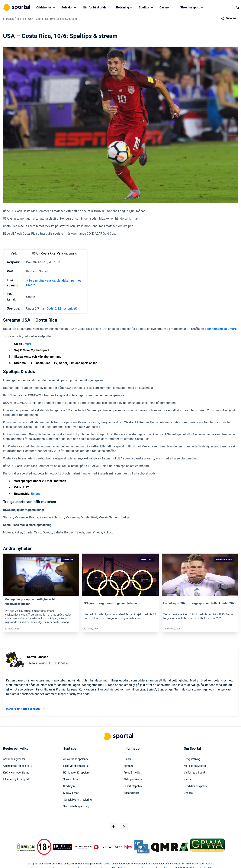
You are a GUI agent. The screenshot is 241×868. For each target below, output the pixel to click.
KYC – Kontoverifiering (16, 773)
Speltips (144, 8)
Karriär (188, 780)
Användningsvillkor (14, 759)
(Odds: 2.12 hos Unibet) (61, 309)
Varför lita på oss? (194, 773)
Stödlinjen (69, 786)
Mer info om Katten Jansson (26, 709)
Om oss (188, 793)
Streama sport (190, 8)
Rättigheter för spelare (76, 773)
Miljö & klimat (71, 793)
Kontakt (128, 766)
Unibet (35, 494)
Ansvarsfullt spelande (76, 759)
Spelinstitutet (71, 780)
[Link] (41, 575)
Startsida (8, 19)
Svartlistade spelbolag (76, 807)
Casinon (165, 8)
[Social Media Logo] (114, 826)
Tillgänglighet (131, 793)
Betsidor (67, 8)
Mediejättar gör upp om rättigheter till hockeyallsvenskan (30, 602)
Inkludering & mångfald (17, 780)
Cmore (27, 344)
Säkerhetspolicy (133, 786)
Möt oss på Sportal (195, 766)
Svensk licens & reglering (77, 800)
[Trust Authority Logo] (63, 847)
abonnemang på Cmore (221, 329)
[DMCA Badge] (26, 847)
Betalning (123, 8)
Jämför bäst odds (94, 8)
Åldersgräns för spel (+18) (18, 766)
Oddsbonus (44, 8)
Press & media (132, 773)
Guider (127, 759)
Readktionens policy (195, 786)
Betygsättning (192, 759)
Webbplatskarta (133, 780)
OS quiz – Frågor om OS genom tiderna (110, 603)
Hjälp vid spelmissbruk (76, 766)
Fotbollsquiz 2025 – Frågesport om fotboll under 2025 (200, 603)
